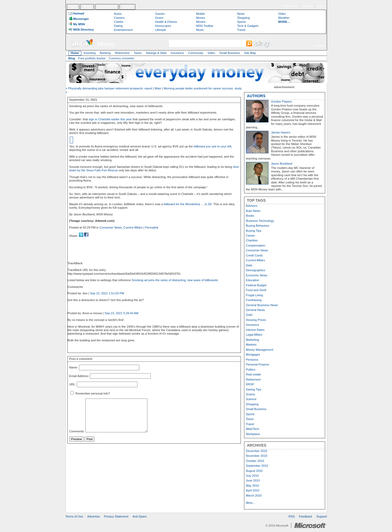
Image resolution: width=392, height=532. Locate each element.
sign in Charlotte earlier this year (110, 119)
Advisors (252, 206)
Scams (251, 394)
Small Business (230, 53)
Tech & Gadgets (248, 26)
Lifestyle (128, 7)
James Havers (281, 132)
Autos (73, 7)
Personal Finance (258, 364)
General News (255, 310)
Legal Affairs (254, 335)
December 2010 (257, 451)
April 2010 (253, 490)
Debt (249, 265)
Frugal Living (255, 295)
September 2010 (257, 466)
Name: (74, 367)
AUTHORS (256, 96)
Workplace (253, 434)
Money (88, 7)
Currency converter (121, 58)
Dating (118, 26)
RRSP (250, 384)
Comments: (77, 431)
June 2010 (253, 480)
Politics (251, 370)
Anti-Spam (140, 516)
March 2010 (254, 495)
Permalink (152, 227)
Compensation (256, 245)
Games (160, 14)
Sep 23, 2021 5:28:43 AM (121, 313)
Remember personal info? (90, 393)
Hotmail (308, 6)
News (241, 14)
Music (200, 30)
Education (253, 280)
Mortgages (253, 354)
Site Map (250, 53)
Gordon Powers (282, 102)
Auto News (253, 211)
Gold (249, 315)
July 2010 (252, 476)
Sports (241, 22)
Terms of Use (74, 516)
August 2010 (254, 471)
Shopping (243, 18)
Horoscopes (163, 26)
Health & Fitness (166, 22)
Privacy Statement (116, 516)
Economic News (257, 275)
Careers (119, 18)
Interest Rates (255, 330)
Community (196, 53)
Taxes (138, 53)
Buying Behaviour (258, 226)
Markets (251, 345)
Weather (284, 18)
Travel (241, 30)
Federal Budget (256, 285)
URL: (73, 385)
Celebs (119, 22)
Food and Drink (256, 290)
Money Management (260, 350)
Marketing (253, 340)
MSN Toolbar (205, 26)
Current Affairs (133, 227)
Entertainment (107, 7)
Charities (252, 240)
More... (251, 503)
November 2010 (257, 456)
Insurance (177, 53)
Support (322, 516)
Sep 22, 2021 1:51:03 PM (107, 293)
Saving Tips (254, 389)
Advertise (94, 516)
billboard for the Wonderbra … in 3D (188, 204)
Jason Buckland (282, 164)
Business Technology (260, 221)
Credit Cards (254, 255)
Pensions (252, 360)
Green (159, 18)
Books (250, 216)
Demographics (256, 270)
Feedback (306, 516)
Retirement (122, 53)
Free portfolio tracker (92, 58)
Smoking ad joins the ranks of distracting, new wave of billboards (175, 280)
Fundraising (254, 300)
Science (251, 399)
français (319, 45)
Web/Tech (253, 429)
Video (321, 6)
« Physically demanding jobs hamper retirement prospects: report (109, 88)
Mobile (200, 14)
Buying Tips (254, 231)
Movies (201, 22)
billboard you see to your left (212, 146)
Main (158, 88)
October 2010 (255, 461)
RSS (292, 516)
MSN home (291, 6)
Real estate (254, 374)
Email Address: (79, 376)
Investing (90, 53)
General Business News (262, 305)
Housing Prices (256, 320)
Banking (105, 53)
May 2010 (253, 486)
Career (251, 236)
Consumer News (111, 227)
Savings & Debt (156, 53)
